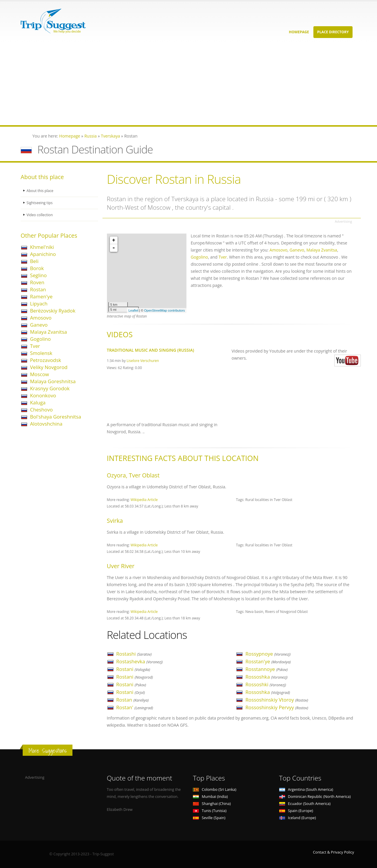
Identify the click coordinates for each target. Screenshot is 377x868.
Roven (37, 282)
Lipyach (39, 304)
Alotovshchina (46, 424)
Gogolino (40, 339)
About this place (40, 191)
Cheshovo (41, 410)
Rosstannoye (266, 669)
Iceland (298, 818)
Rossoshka (266, 677)
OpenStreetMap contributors (164, 310)
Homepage (299, 32)
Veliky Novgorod (49, 367)
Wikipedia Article (144, 500)
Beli (34, 261)
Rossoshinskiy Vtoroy (277, 700)
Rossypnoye (268, 654)
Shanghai (212, 804)
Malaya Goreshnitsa (53, 381)
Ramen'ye (41, 296)
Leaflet (133, 310)
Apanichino (43, 254)
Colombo (215, 790)
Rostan (38, 289)
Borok (37, 268)
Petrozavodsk (46, 360)
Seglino (38, 275)
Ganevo (39, 325)
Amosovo (41, 318)
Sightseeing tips (40, 203)
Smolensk (41, 353)
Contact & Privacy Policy (333, 852)
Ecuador (305, 804)
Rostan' (135, 707)
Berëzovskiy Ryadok (53, 311)
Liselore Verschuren (143, 361)
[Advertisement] (177, 84)
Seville (209, 818)
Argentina (306, 790)
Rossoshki (266, 684)
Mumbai (210, 797)
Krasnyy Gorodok (50, 388)
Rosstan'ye (268, 661)
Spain (296, 811)
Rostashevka (140, 661)
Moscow (39, 374)
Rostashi (134, 654)
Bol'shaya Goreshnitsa (56, 417)
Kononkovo (43, 395)
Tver (35, 346)
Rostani (133, 669)
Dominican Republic (315, 797)
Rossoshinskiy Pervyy (277, 707)
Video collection (40, 215)
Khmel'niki (42, 247)
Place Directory (333, 32)
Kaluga (38, 402)
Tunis (210, 811)
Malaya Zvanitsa (48, 332)
